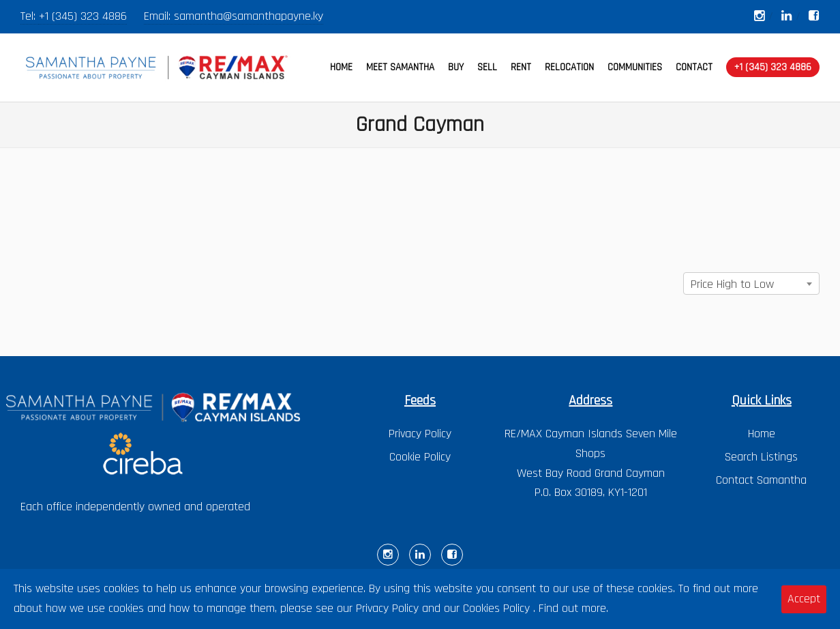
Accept (804, 599)
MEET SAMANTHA (400, 67)
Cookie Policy (420, 457)
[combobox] (751, 283)
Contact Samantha (761, 480)
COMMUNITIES (635, 67)
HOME (341, 67)
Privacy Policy (420, 434)
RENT (521, 67)
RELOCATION (569, 67)
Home (762, 434)
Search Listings (761, 457)
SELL (487, 67)
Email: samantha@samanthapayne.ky (234, 16)
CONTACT (694, 67)
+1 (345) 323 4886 (83, 16)
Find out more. (573, 608)
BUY (456, 67)
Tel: (30, 16)
